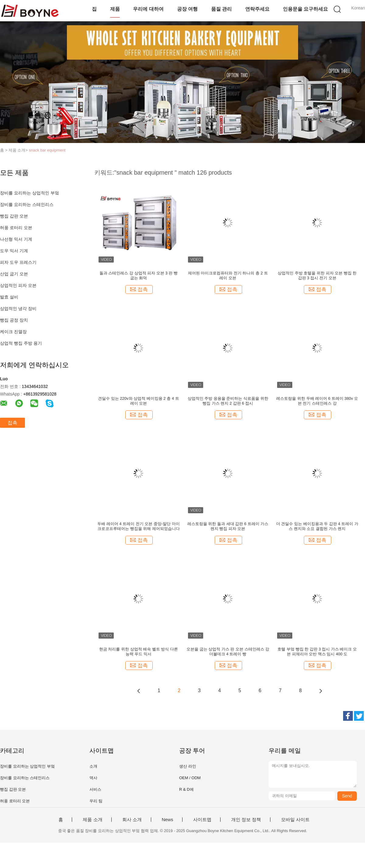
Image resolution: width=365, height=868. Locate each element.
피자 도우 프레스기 (18, 262)
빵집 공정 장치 (14, 320)
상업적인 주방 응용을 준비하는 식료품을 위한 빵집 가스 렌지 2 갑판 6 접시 (228, 401)
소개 (93, 766)
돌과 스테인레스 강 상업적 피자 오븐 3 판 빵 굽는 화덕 (139, 275)
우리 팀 (96, 801)
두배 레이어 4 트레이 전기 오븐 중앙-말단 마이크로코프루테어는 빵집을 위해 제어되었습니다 (139, 526)
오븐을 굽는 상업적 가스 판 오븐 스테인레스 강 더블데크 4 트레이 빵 (228, 652)
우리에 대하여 (148, 9)
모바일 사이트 (295, 820)
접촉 (12, 423)
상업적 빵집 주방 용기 (21, 343)
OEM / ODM (190, 778)
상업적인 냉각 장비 (18, 309)
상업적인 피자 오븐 (18, 285)
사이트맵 (202, 820)
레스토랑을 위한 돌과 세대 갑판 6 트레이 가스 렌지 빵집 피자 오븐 (228, 526)
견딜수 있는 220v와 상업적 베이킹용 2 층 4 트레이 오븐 (139, 401)
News (168, 820)
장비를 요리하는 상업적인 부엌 (30, 193)
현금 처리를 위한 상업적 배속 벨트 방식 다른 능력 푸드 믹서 (139, 652)
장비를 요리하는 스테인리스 (27, 204)
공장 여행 (187, 9)
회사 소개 (132, 820)
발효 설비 (9, 297)
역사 (93, 778)
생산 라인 (188, 766)
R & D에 (186, 789)
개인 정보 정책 (246, 820)
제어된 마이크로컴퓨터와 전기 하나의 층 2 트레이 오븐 (228, 275)
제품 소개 (92, 820)
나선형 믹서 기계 (16, 239)
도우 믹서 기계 (14, 251)
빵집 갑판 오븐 (14, 216)
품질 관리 (221, 9)
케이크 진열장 (13, 332)
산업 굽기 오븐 (14, 274)
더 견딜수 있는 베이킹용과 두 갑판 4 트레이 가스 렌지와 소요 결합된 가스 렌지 (317, 526)
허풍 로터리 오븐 (16, 228)
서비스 (95, 789)
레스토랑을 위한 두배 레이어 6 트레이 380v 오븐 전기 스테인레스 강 (317, 401)
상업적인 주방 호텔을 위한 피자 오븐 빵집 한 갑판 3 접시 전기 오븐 (317, 275)
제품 (115, 9)
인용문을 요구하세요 (305, 9)
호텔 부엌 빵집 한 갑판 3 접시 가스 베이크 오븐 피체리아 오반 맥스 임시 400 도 (317, 652)
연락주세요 (257, 9)
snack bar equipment (47, 150)
